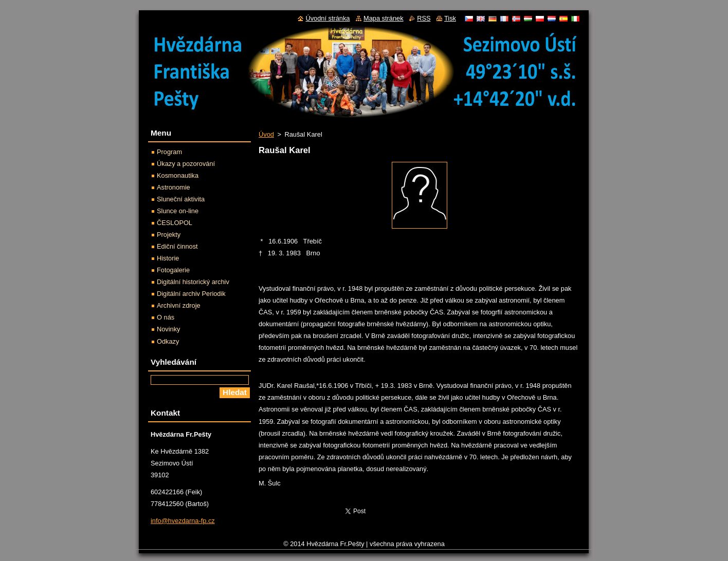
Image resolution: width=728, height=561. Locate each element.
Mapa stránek (384, 18)
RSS (424, 18)
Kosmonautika (178, 175)
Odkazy (168, 341)
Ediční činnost (177, 246)
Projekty (169, 235)
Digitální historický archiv (193, 282)
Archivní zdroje (179, 305)
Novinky (169, 329)
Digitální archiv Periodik (191, 294)
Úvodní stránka (327, 18)
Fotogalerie (173, 270)
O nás (166, 317)
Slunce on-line (178, 211)
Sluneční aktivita (181, 199)
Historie (168, 258)
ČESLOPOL (175, 223)
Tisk (450, 18)
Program (169, 152)
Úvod (266, 134)
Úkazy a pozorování (186, 164)
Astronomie (174, 187)
